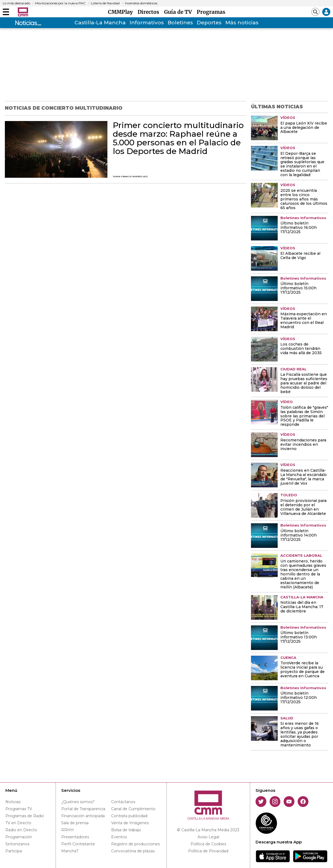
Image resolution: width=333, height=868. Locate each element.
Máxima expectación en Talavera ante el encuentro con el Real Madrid (304, 321)
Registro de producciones (135, 844)
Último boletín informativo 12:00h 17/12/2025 (299, 698)
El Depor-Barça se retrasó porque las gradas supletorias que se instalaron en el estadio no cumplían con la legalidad (302, 165)
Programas (211, 12)
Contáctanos (123, 802)
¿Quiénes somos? (78, 802)
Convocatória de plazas (133, 851)
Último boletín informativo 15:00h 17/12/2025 (298, 288)
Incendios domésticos (141, 3)
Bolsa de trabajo (126, 830)
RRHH (67, 830)
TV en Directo (18, 823)
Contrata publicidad (129, 816)
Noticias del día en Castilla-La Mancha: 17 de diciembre (302, 607)
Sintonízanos (17, 844)
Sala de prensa (75, 823)
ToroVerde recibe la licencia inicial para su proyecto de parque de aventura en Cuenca (303, 670)
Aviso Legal (208, 837)
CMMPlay (122, 12)
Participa (14, 851)
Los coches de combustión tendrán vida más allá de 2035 (301, 349)
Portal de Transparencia (83, 809)
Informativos (147, 23)
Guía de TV (179, 12)
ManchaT (70, 851)
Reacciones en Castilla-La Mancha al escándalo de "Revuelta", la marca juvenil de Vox (304, 477)
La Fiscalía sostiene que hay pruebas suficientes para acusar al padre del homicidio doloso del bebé (304, 383)
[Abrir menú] (6, 12)
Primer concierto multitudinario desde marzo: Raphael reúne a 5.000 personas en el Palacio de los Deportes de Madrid (178, 138)
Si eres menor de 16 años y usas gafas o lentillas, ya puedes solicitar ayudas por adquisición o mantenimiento (300, 735)
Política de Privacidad (208, 851)
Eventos (119, 837)
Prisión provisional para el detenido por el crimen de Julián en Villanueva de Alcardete (303, 507)
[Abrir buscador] (315, 12)
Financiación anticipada (83, 816)
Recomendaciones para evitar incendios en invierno (303, 445)
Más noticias (242, 23)
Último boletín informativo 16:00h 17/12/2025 (299, 228)
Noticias (13, 802)
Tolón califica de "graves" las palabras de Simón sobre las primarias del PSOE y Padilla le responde (304, 416)
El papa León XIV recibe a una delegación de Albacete (304, 128)
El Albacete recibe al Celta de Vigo (300, 256)
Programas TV (19, 809)
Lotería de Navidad (105, 3)
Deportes (209, 23)
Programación (19, 837)
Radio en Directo (21, 830)
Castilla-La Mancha (100, 23)
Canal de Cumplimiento (133, 809)
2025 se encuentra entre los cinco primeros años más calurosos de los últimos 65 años (304, 199)
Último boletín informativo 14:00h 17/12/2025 (299, 535)
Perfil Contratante (78, 844)
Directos (150, 12)
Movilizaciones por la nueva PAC (60, 3)
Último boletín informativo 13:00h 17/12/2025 (299, 637)
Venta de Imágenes (130, 823)
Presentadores (75, 837)
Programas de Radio (25, 816)
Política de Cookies (208, 844)
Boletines (180, 23)
